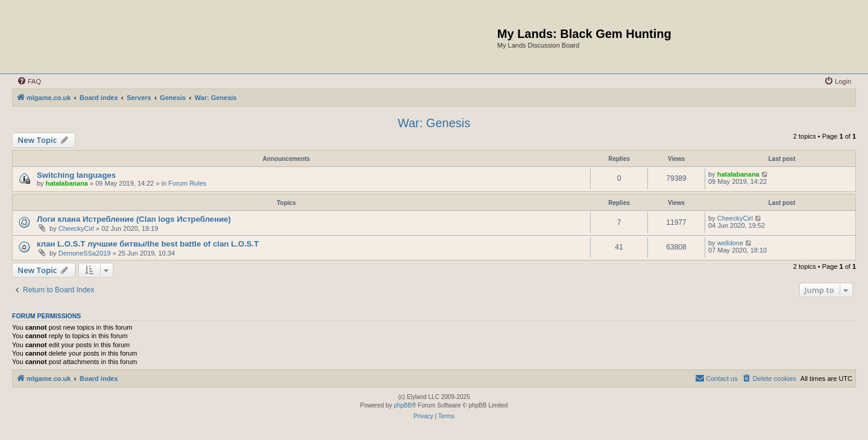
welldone (730, 243)
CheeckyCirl (76, 228)
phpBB (403, 405)
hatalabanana (67, 183)
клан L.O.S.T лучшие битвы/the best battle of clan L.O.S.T (148, 244)
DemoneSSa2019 (85, 253)
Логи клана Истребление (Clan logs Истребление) (134, 219)
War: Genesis (434, 123)
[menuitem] (29, 81)
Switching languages (76, 175)
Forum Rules (187, 183)
